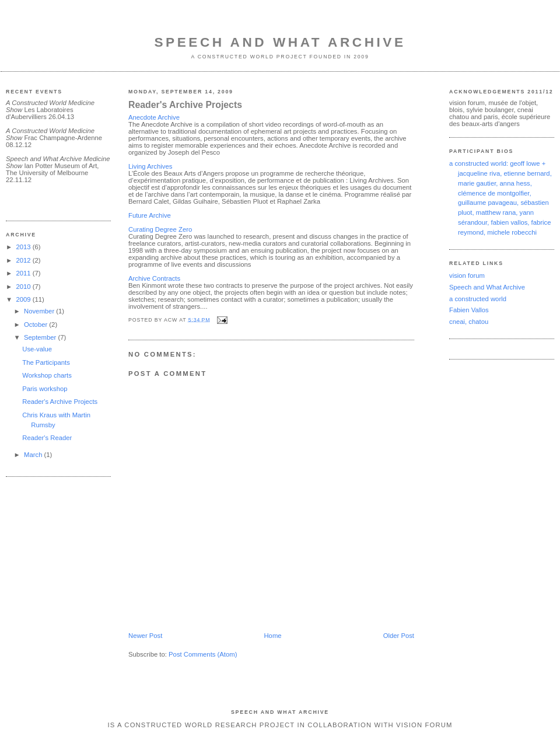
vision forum (467, 275)
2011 (24, 273)
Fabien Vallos (469, 310)
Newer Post (145, 636)
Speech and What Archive (280, 42)
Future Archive (150, 215)
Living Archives (150, 166)
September (41, 337)
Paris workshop (45, 389)
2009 (24, 299)
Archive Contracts (154, 278)
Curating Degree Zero (160, 229)
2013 (24, 247)
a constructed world (478, 299)
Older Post (399, 636)
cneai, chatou (469, 322)
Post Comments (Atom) (203, 654)
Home (272, 636)
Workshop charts (47, 375)
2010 (24, 287)
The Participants (46, 362)
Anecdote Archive (154, 117)
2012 (24, 260)
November (40, 311)
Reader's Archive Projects (60, 402)
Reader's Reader (47, 438)
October (36, 325)
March (34, 455)
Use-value (37, 349)
